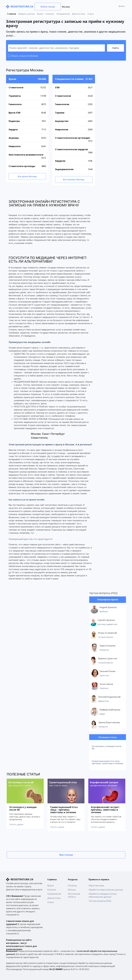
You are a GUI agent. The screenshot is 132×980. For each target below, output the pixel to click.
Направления (63, 14)
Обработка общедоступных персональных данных (103, 895)
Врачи (40, 14)
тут (32, 533)
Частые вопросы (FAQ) (103, 593)
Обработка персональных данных (106, 890)
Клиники (50, 14)
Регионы (72, 886)
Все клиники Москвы (74, 180)
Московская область (74, 895)
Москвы (37, 70)
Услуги (91, 14)
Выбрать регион (27, 14)
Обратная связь (96, 886)
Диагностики (79, 14)
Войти (122, 6)
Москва (66, 7)
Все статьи (66, 855)
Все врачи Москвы (27, 176)
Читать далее (16, 824)
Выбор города (48, 7)
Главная (12, 14)
